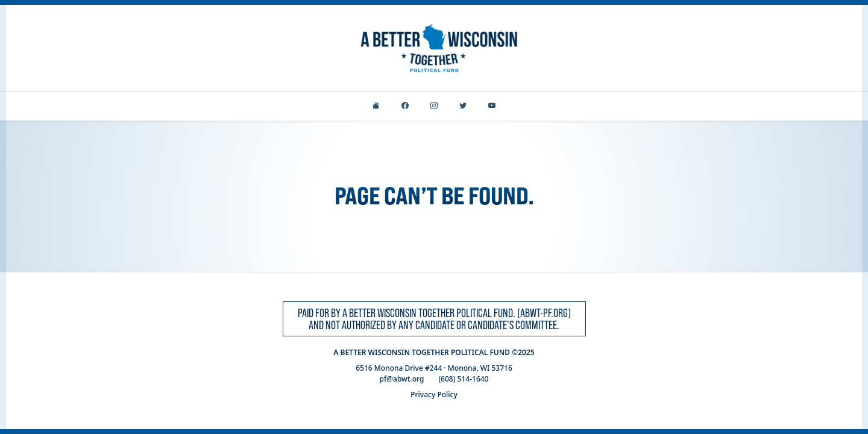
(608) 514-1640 (463, 379)
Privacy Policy (434, 395)
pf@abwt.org (402, 379)
